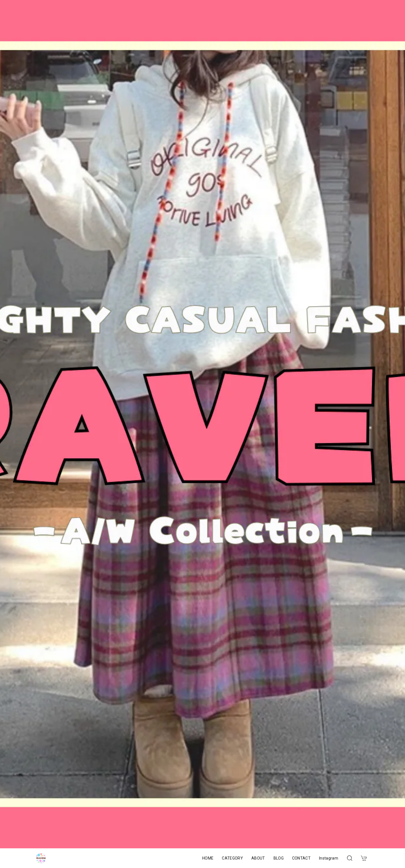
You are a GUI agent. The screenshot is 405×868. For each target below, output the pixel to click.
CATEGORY (232, 858)
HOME (208, 858)
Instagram (329, 858)
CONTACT (301, 858)
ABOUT (258, 858)
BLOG (279, 858)
